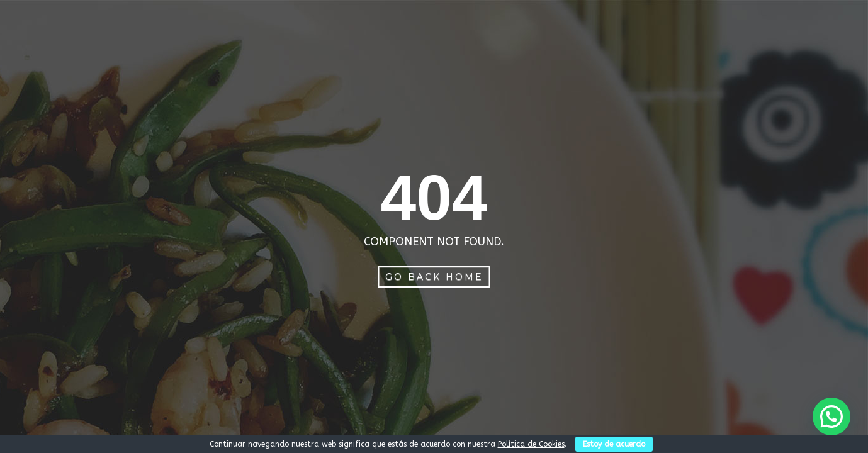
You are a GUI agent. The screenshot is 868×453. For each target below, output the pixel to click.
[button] (831, 417)
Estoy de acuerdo (614, 444)
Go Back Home (434, 277)
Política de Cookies (531, 444)
